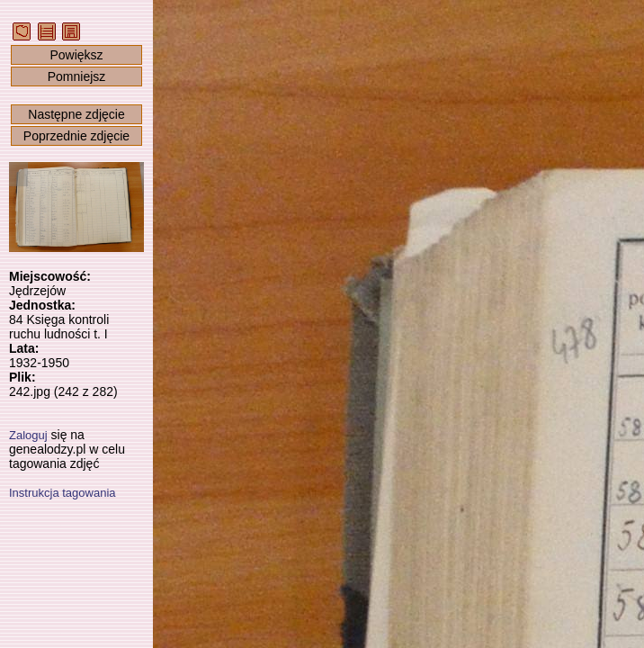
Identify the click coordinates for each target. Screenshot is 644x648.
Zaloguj (28, 435)
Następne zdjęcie (76, 114)
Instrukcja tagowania (63, 493)
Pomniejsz (77, 76)
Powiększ (76, 55)
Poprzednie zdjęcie (76, 136)
